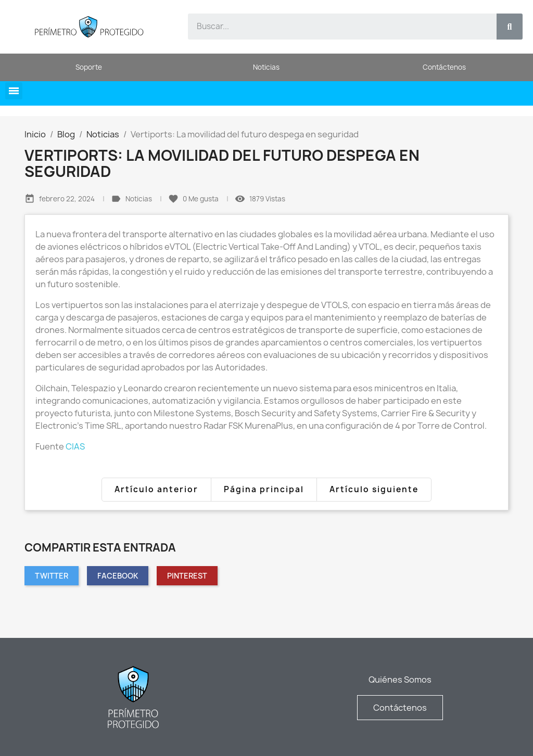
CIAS (75, 446)
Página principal (264, 489)
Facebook (118, 576)
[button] (14, 91)
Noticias (139, 199)
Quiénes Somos (400, 680)
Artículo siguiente (374, 489)
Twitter (52, 576)
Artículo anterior (156, 489)
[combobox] (336, 27)
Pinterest (187, 576)
